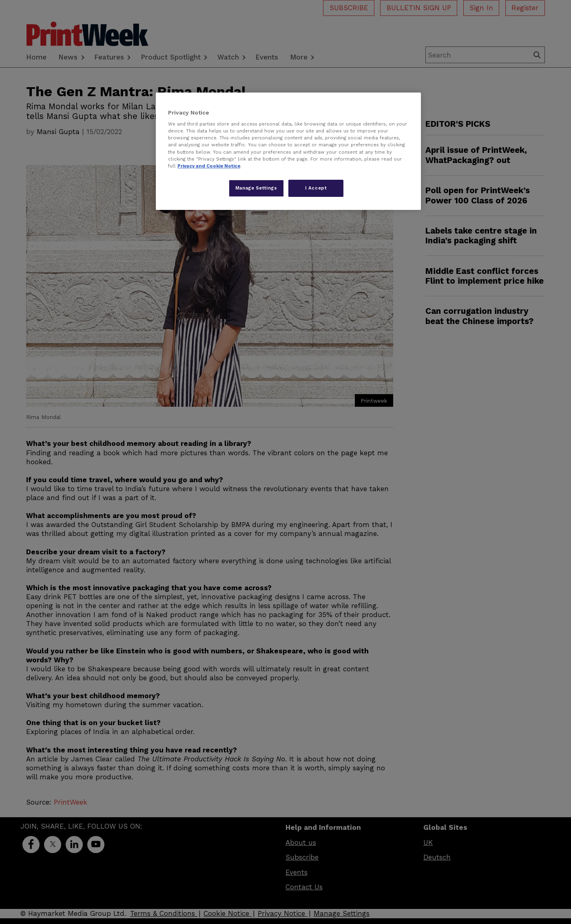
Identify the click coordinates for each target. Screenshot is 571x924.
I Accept (316, 188)
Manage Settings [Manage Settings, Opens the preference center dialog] (256, 188)
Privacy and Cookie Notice (209, 166)
